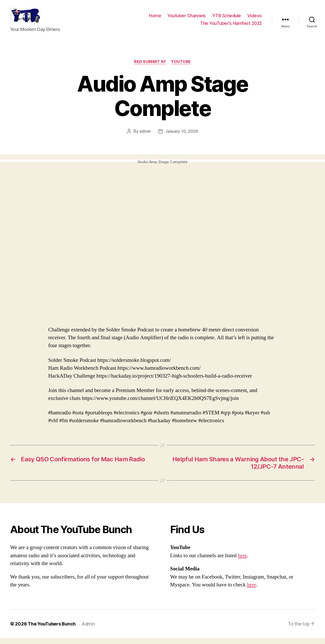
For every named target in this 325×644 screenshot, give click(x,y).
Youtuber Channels (187, 19)
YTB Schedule (227, 19)
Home (155, 19)
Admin (88, 630)
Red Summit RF (150, 67)
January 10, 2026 (182, 137)
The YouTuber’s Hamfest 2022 (231, 26)
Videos (255, 19)
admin (145, 137)
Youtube (181, 67)
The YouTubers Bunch (52, 630)
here (242, 561)
